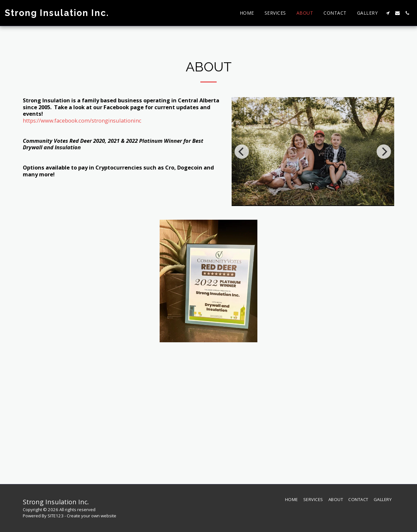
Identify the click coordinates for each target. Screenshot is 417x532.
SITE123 (56, 516)
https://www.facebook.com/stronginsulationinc (82, 120)
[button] (388, 13)
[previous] (242, 152)
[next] (384, 152)
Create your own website (92, 516)
